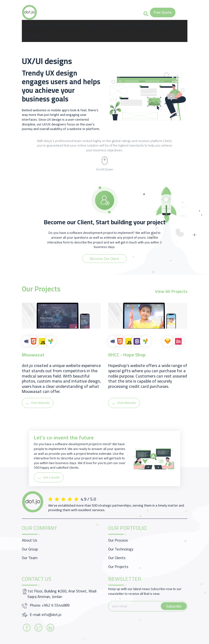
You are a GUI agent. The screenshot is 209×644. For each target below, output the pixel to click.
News (167, 25)
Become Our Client (104, 259)
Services (94, 25)
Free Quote (163, 12)
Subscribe (174, 606)
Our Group (30, 549)
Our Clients (117, 25)
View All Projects (171, 291)
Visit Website (38, 403)
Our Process (36, 25)
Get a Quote (49, 477)
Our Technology (66, 25)
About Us (34, 36)
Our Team (30, 558)
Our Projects (144, 25)
